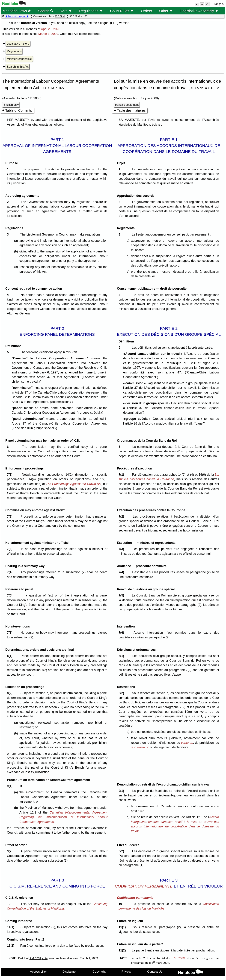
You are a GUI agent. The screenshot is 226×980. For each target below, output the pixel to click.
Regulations (14, 51)
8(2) (11, 693)
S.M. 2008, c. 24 (38, 958)
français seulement (127, 105)
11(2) (11, 946)
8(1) (11, 656)
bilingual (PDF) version (114, 23)
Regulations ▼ (91, 11)
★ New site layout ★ (17, 16)
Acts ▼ (66, 11)
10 (9, 904)
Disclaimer (70, 972)
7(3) (11, 549)
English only (11, 105)
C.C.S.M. (60, 16)
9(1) (11, 786)
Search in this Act (18, 67)
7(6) (11, 633)
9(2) (11, 851)
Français (218, 4)
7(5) (11, 595)
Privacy (127, 972)
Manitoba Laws (17, 11)
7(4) (11, 572)
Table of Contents (19, 110)
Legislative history (18, 44)
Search (46, 11)
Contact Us (155, 972)
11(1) (11, 927)
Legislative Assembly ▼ (200, 11)
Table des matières (131, 110)
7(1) (11, 475)
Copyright (99, 972)
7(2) (11, 517)
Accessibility (38, 972)
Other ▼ (166, 11)
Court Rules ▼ (122, 11)
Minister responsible (19, 59)
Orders (146, 11)
